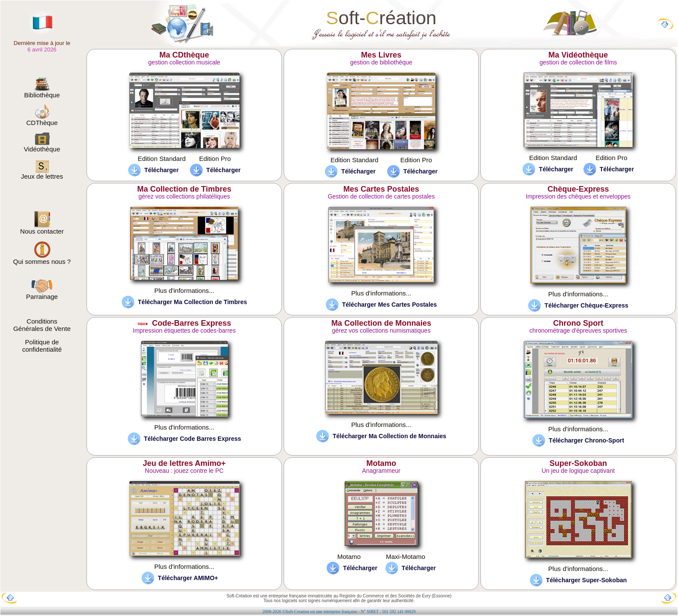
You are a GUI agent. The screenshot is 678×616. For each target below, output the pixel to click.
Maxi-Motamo (405, 557)
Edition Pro (215, 159)
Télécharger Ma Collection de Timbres (193, 302)
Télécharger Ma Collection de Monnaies (389, 436)
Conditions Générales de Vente (42, 325)
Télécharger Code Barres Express (193, 439)
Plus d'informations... (184, 290)
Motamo (349, 557)
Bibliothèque (42, 92)
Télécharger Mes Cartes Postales (389, 305)
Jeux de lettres (42, 173)
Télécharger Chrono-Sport (586, 440)
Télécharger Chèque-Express (586, 305)
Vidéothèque (42, 146)
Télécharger (162, 170)
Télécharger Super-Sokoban (587, 580)
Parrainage (42, 294)
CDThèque (42, 120)
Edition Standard (162, 159)
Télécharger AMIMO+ (188, 578)
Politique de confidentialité (42, 346)
